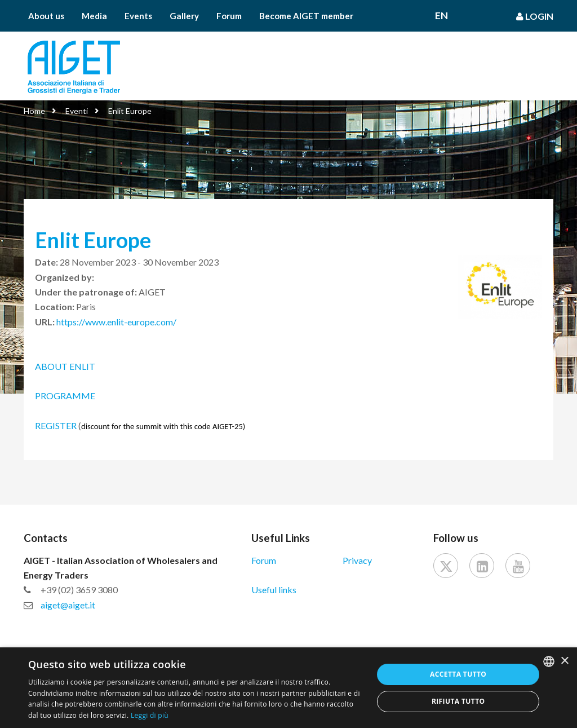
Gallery (184, 16)
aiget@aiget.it (68, 605)
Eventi (77, 111)
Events (138, 16)
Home (34, 111)
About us (46, 16)
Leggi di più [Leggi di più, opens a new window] (150, 715)
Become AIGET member (306, 16)
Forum (229, 16)
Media (94, 16)
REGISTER (56, 425)
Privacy (357, 560)
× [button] (564, 661)
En (441, 16)
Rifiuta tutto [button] (458, 701)
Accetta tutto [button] (458, 674)
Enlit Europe (130, 111)
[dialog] (288, 688)
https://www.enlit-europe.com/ (116, 322)
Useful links (274, 590)
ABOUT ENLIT (66, 366)
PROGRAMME (65, 396)
